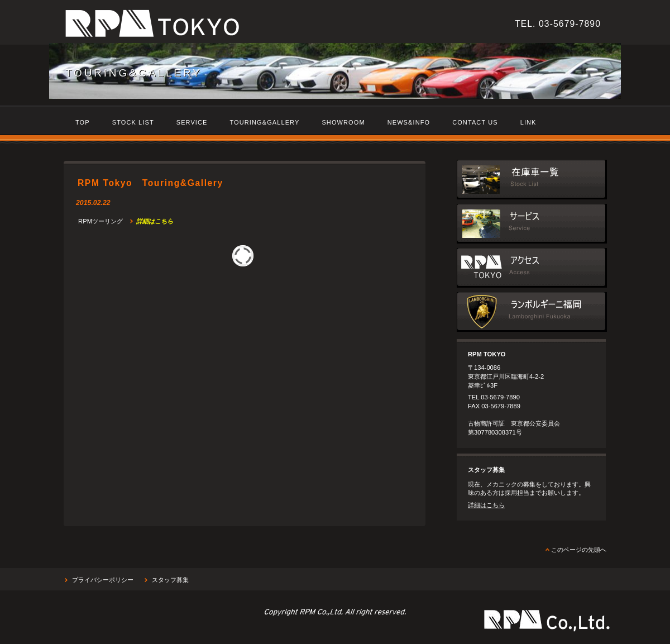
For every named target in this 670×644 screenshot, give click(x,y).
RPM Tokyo (217, 25)
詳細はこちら (486, 505)
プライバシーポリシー (103, 580)
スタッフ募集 (170, 580)
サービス (532, 224)
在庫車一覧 (532, 180)
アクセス (532, 268)
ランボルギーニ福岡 (532, 312)
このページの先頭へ (579, 550)
